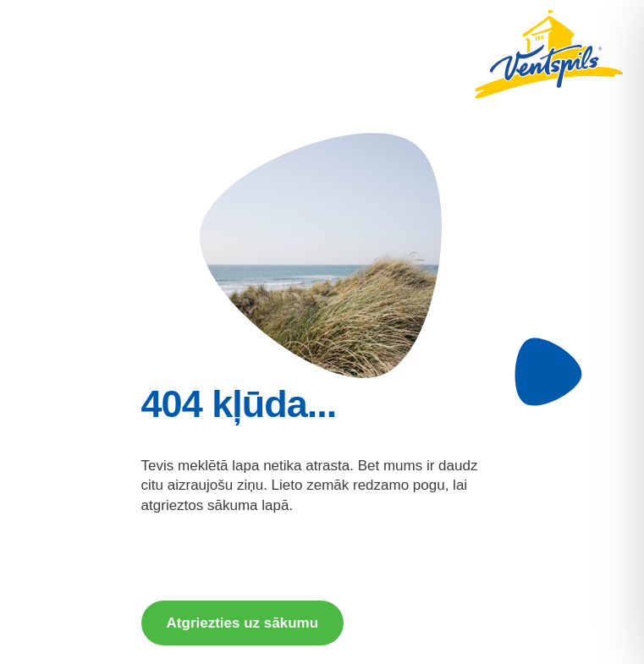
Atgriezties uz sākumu (243, 623)
